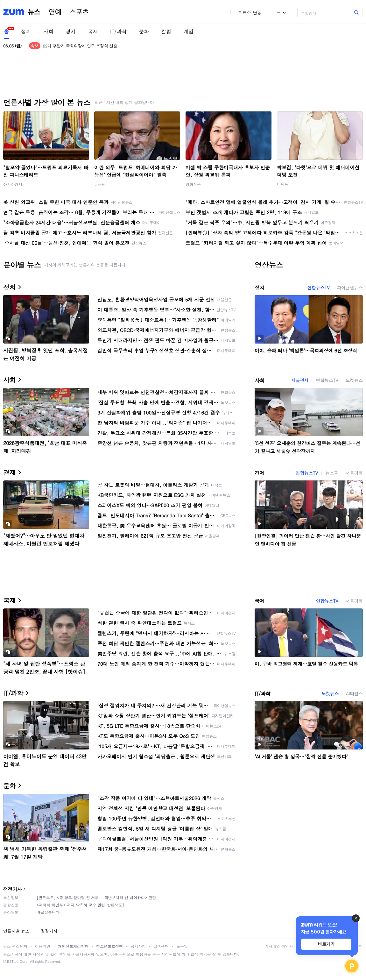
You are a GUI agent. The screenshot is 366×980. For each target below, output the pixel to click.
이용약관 (43, 946)
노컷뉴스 (354, 380)
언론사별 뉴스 (16, 931)
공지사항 (138, 946)
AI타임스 (354, 693)
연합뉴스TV (318, 288)
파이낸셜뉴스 (350, 288)
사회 (48, 31)
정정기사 (12, 889)
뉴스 (34, 12)
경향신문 (193, 184)
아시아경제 (13, 184)
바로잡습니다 (48, 912)
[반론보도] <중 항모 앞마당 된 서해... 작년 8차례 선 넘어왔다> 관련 (96, 897)
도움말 (182, 946)
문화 (144, 31)
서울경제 (300, 380)
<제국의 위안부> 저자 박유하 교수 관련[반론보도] (80, 905)
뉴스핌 (100, 184)
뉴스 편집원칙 (15, 946)
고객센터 (161, 946)
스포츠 (79, 12)
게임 (188, 31)
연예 (55, 12)
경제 (71, 31)
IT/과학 (118, 31)
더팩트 (283, 184)
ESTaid (13, 961)
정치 (26, 31)
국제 (93, 31)
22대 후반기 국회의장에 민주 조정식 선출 (80, 46)
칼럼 (166, 31)
